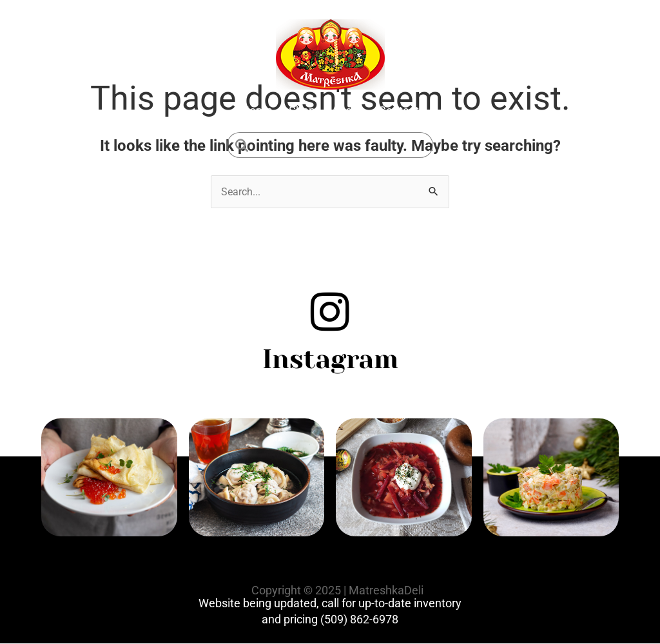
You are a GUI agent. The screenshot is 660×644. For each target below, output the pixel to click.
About (347, 111)
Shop (302, 111)
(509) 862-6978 (359, 619)
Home (257, 111)
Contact (399, 111)
